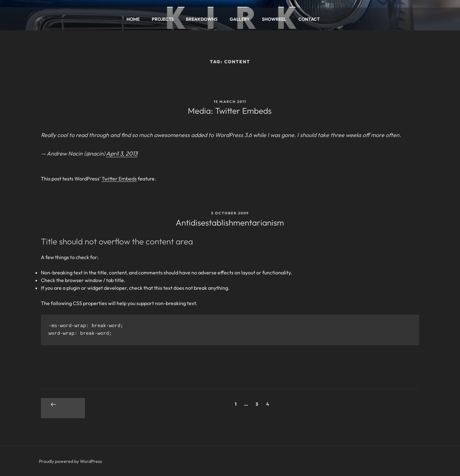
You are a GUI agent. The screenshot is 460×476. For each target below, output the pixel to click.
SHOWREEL (274, 19)
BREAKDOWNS (202, 19)
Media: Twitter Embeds (230, 111)
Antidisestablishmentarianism (230, 223)
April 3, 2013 (122, 154)
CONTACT (309, 19)
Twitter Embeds (119, 179)
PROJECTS (163, 19)
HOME (133, 19)
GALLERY (240, 19)
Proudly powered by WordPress (70, 461)
